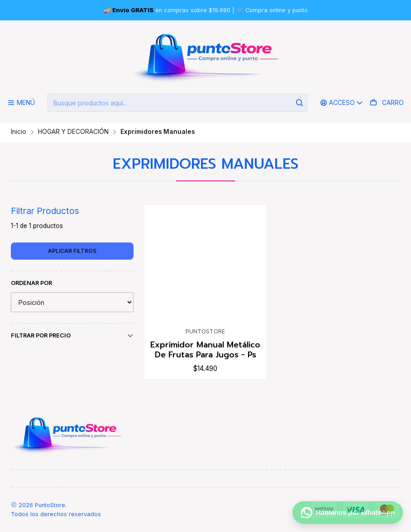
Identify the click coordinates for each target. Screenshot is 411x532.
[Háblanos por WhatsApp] (348, 513)
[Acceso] (342, 103)
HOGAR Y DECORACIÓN (73, 132)
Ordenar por (31, 283)
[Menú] (21, 103)
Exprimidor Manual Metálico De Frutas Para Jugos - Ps (205, 350)
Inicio (19, 132)
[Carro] (387, 103)
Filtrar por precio (72, 336)
